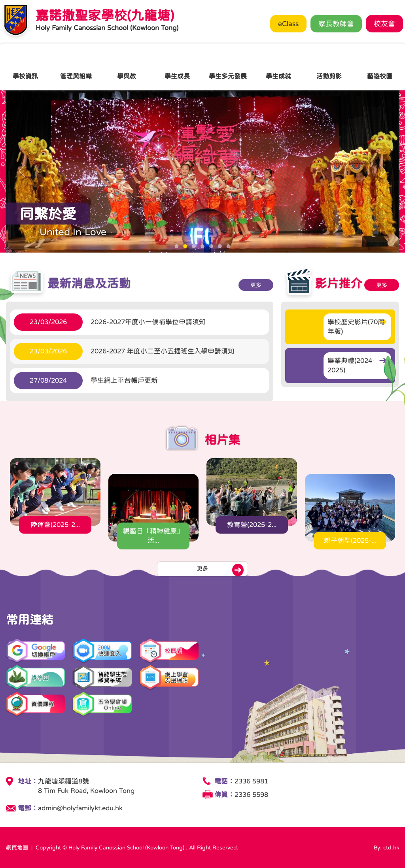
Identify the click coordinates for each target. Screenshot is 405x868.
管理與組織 (76, 66)
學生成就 (278, 66)
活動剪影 (329, 66)
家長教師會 (336, 24)
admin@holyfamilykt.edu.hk (80, 808)
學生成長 (177, 66)
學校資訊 (25, 66)
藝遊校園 (380, 66)
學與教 (127, 66)
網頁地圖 (17, 847)
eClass (288, 24)
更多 (236, 285)
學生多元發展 (228, 66)
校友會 (384, 24)
